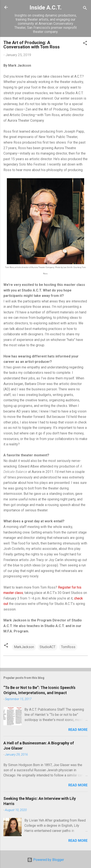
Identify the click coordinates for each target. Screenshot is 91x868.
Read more (78, 730)
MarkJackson (24, 647)
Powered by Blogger (46, 860)
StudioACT (48, 647)
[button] (85, 44)
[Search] (85, 9)
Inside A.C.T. (46, 8)
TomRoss (68, 647)
